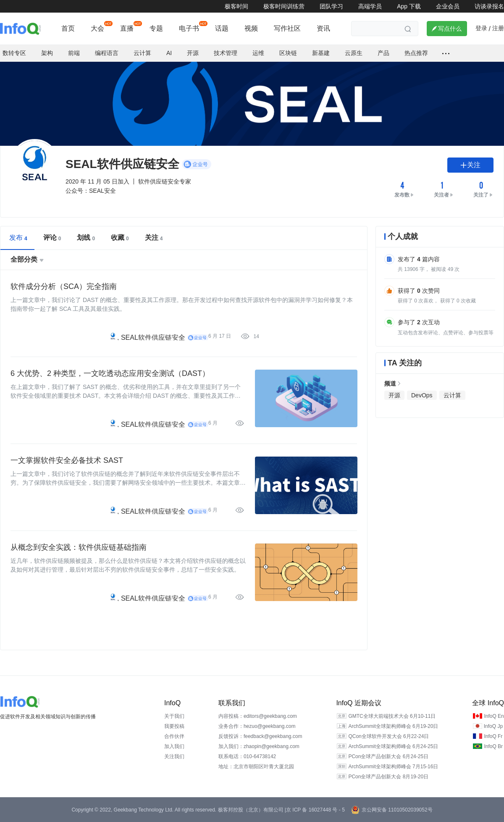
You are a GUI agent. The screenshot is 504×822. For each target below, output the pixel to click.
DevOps (422, 395)
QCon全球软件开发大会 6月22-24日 (388, 736)
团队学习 (331, 6)
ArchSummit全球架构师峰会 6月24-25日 (393, 746)
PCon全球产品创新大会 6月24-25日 (388, 756)
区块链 (288, 53)
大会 (97, 28)
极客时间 (236, 6)
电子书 (189, 28)
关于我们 (174, 716)
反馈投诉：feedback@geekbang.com (260, 736)
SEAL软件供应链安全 (153, 337)
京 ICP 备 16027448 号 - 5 (315, 810)
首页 (68, 28)
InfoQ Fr (493, 736)
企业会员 (448, 6)
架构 (47, 53)
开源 (193, 53)
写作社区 (287, 28)
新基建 (321, 53)
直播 (127, 28)
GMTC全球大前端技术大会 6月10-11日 (392, 716)
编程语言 (107, 53)
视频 (251, 28)
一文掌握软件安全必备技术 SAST (67, 460)
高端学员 (370, 6)
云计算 (142, 53)
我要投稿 (174, 726)
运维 (258, 53)
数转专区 (14, 53)
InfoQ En (494, 716)
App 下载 (409, 6)
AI (169, 53)
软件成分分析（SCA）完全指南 (64, 286)
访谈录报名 (489, 6)
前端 (74, 53)
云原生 (354, 53)
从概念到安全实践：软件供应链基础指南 (79, 547)
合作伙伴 (174, 736)
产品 (383, 53)
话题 (222, 28)
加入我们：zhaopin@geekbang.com (259, 746)
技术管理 (226, 53)
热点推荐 (416, 53)
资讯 (323, 28)
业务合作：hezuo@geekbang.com (257, 726)
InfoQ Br (493, 746)
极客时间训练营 (284, 6)
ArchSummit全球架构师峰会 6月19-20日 (393, 726)
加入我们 (174, 746)
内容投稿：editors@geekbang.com (258, 716)
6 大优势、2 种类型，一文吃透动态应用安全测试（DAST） (110, 373)
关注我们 (174, 756)
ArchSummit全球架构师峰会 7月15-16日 (393, 767)
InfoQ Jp (493, 726)
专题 (156, 28)
